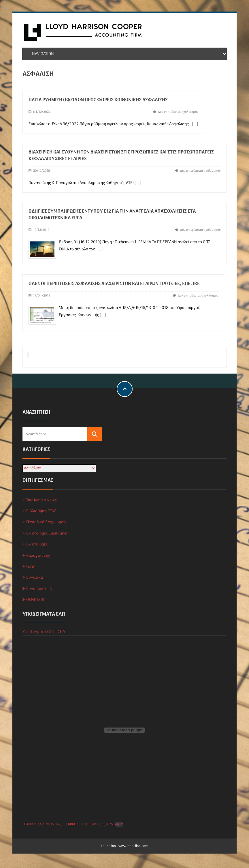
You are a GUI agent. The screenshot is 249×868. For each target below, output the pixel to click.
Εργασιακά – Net (41, 589)
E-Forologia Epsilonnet (47, 534)
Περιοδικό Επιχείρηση (46, 522)
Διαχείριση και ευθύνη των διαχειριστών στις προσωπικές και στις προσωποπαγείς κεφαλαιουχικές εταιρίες (121, 156)
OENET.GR (35, 600)
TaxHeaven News (41, 500)
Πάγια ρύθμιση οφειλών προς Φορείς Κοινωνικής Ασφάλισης (98, 100)
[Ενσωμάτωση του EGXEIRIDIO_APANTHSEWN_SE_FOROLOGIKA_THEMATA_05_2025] (125, 730)
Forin (31, 567)
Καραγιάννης (38, 556)
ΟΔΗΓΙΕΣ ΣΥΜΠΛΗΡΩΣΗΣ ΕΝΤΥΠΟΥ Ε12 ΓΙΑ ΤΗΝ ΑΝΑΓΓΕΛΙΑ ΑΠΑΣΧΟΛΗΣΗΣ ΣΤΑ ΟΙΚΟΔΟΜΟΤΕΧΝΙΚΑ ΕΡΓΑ (112, 215)
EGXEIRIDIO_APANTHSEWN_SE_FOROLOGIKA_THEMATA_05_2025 (68, 824)
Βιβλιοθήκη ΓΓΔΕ (41, 511)
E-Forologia (37, 544)
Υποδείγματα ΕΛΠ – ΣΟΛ (44, 632)
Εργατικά (35, 578)
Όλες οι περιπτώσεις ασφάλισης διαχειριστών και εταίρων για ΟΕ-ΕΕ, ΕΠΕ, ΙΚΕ (114, 284)
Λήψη (119, 824)
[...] (195, 124)
